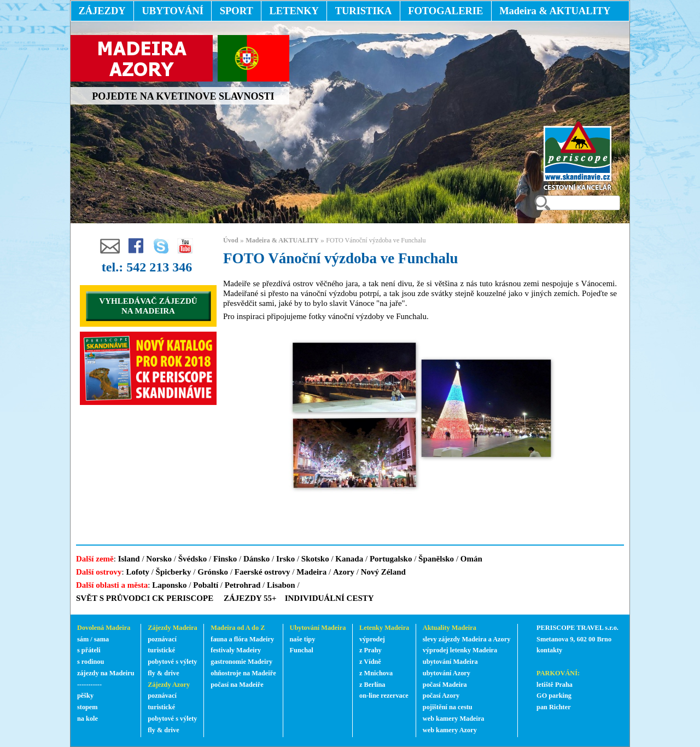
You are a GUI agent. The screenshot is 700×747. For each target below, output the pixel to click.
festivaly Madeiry (236, 650)
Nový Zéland (383, 572)
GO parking (554, 696)
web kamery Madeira (454, 719)
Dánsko (256, 559)
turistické (161, 650)
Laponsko (169, 585)
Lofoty (138, 572)
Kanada (349, 559)
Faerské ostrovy (262, 572)
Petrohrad (243, 585)
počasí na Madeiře (237, 685)
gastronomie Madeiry (241, 662)
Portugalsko (391, 559)
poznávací (162, 639)
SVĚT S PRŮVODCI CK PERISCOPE (145, 598)
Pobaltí (206, 585)
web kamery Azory (450, 730)
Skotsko (315, 559)
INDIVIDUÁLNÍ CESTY (329, 598)
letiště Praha (555, 685)
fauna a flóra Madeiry (242, 639)
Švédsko (193, 559)
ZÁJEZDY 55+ (250, 598)
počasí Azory (441, 696)
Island (129, 559)
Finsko (225, 559)
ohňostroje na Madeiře (243, 673)
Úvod (231, 240)
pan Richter (554, 707)
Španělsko (436, 559)
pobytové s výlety (172, 662)
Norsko (159, 559)
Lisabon (281, 585)
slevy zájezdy (442, 639)
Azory (344, 572)
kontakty (550, 650)
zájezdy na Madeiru (106, 673)
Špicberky (174, 572)
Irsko (285, 559)
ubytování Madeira (450, 662)
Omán (471, 559)
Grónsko (213, 572)
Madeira (311, 572)
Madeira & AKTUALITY (282, 240)
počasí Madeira (445, 685)
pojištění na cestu (448, 707)
